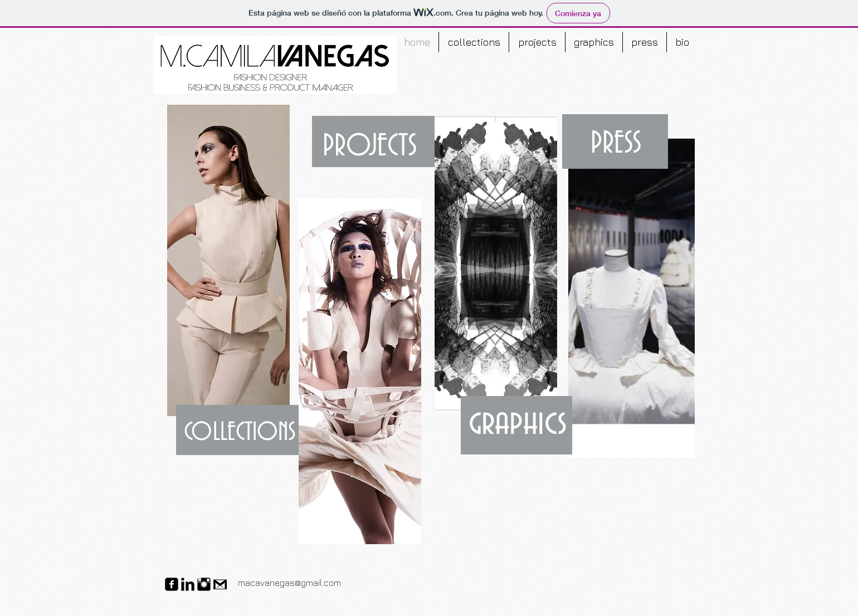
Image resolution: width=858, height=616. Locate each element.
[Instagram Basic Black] (204, 584)
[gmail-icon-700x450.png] (220, 584)
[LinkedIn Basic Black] (188, 584)
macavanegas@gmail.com (289, 583)
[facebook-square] (172, 584)
